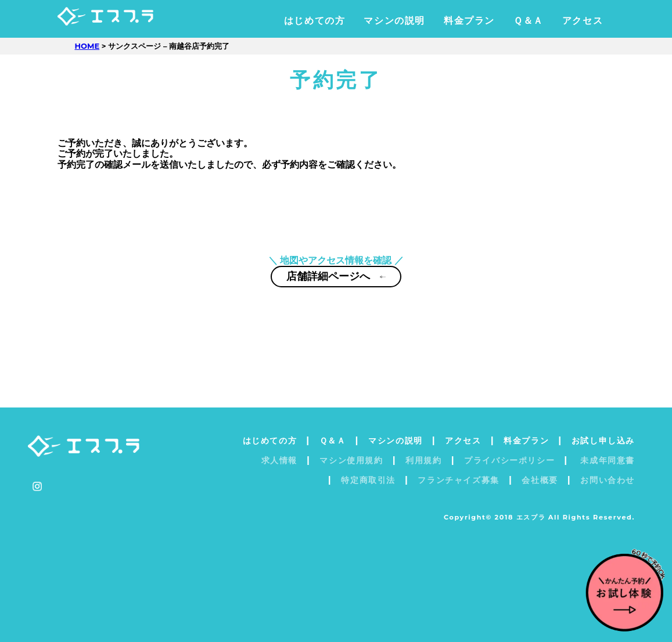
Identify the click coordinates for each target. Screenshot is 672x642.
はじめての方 (315, 21)
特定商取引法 (368, 480)
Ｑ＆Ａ (529, 21)
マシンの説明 (394, 21)
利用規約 (423, 460)
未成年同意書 (606, 460)
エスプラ (128, 21)
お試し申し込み (603, 441)
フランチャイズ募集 (458, 480)
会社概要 (540, 480)
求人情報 (279, 460)
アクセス (583, 21)
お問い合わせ (608, 480)
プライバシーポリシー (509, 460)
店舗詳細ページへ (336, 284)
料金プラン (469, 21)
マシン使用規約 (351, 460)
